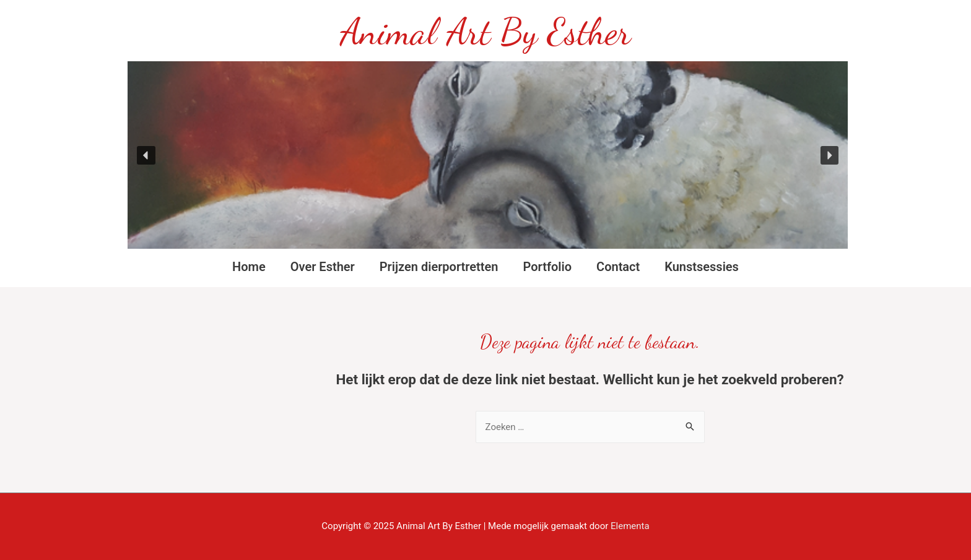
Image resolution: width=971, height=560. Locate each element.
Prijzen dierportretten (439, 267)
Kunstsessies (702, 267)
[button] (146, 155)
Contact (618, 267)
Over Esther (323, 267)
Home (249, 267)
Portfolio (547, 267)
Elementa (630, 526)
